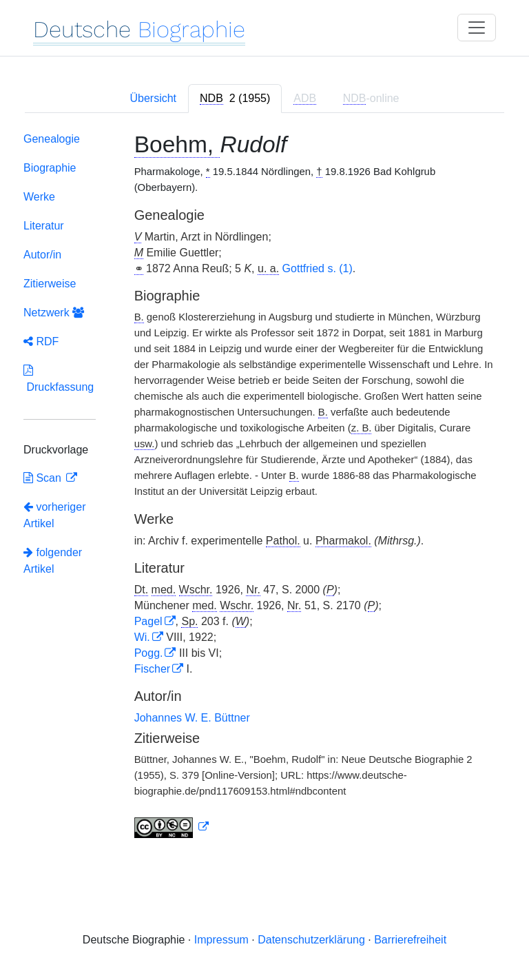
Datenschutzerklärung (311, 940)
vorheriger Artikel (54, 515)
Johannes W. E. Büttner (192, 718)
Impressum (221, 940)
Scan (44, 478)
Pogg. (149, 653)
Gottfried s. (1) (318, 268)
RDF (41, 341)
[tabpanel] (264, 488)
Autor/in (42, 255)
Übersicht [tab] (153, 98)
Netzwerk (54, 313)
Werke (39, 197)
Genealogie (52, 139)
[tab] (235, 99)
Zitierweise (50, 284)
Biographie (50, 168)
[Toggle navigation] (477, 28)
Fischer (152, 669)
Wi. (142, 637)
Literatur (44, 226)
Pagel (148, 621)
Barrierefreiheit (410, 940)
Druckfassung (59, 379)
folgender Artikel (53, 561)
